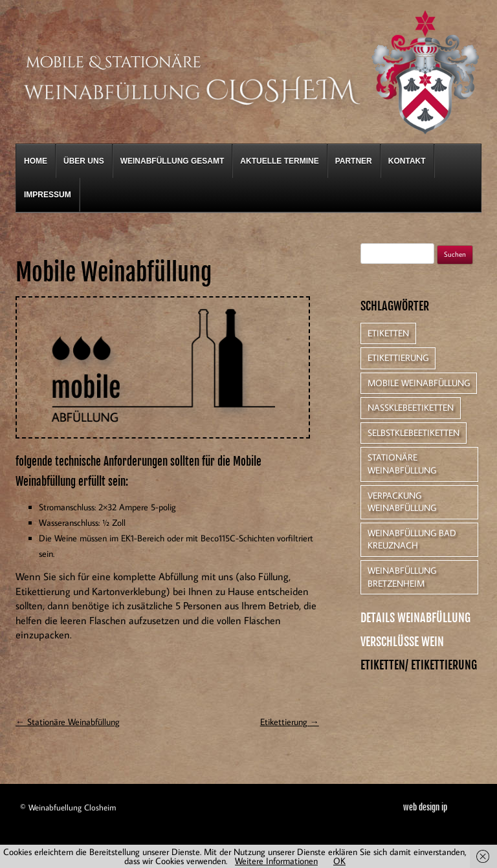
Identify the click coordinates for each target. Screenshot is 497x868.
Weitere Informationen (276, 861)
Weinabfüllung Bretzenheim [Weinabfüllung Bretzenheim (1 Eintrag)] (402, 577)
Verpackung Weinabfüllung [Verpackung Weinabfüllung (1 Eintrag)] (402, 502)
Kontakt (407, 161)
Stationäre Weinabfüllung (68, 722)
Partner (354, 161)
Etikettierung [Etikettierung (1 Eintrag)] (398, 358)
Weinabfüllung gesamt (172, 161)
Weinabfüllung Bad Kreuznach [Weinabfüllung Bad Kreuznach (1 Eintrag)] (412, 539)
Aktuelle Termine (279, 161)
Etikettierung (290, 722)
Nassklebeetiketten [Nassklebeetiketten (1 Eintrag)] (411, 407)
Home (36, 161)
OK (339, 861)
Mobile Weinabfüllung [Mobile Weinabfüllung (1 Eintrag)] (419, 383)
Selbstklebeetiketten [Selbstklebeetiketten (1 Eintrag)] (414, 433)
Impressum (48, 195)
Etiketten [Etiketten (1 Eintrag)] (388, 333)
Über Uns (84, 161)
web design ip (425, 808)
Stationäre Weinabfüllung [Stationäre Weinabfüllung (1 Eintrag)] (402, 464)
